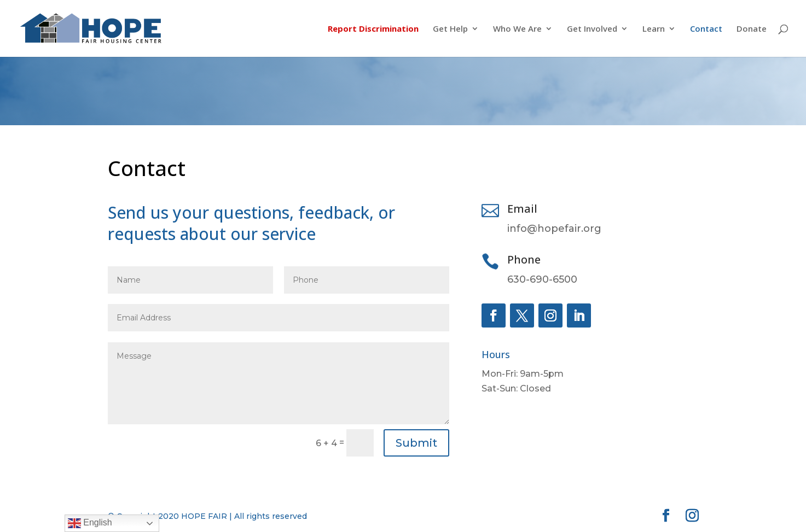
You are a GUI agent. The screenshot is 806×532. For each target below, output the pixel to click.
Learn (654, 29)
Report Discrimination (373, 29)
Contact (706, 29)
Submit (416, 443)
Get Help (450, 29)
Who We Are (517, 29)
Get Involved (592, 29)
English (90, 523)
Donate (752, 29)
